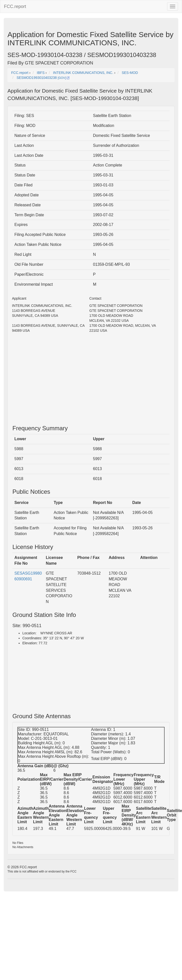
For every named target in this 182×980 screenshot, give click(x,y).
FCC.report (15, 6)
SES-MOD (130, 73)
